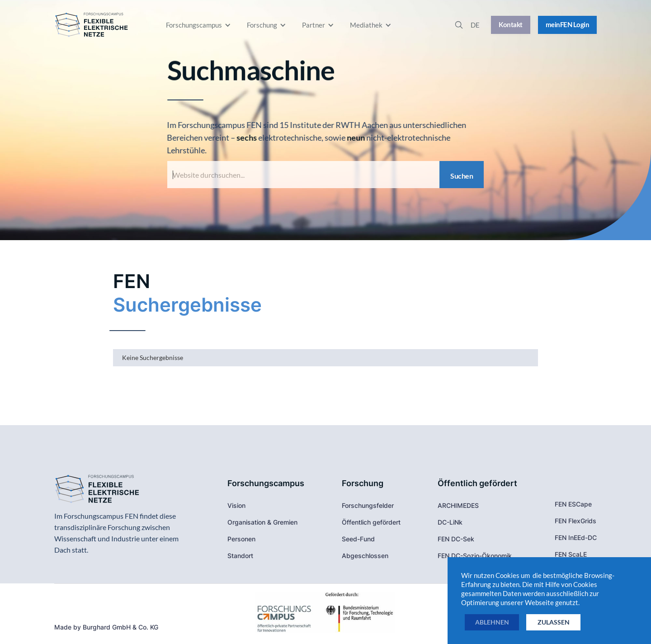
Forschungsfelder (368, 505)
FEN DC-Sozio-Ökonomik (475, 556)
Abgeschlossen (365, 556)
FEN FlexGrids (576, 521)
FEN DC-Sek (456, 539)
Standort (240, 556)
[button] (200, 25)
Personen (241, 539)
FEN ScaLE (571, 554)
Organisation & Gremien (262, 522)
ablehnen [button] (492, 622)
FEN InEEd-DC (576, 537)
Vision (236, 505)
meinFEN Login (568, 24)
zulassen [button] (554, 622)
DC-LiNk (450, 522)
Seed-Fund (358, 539)
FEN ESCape (573, 504)
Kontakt (511, 24)
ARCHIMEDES (458, 505)
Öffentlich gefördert (371, 522)
